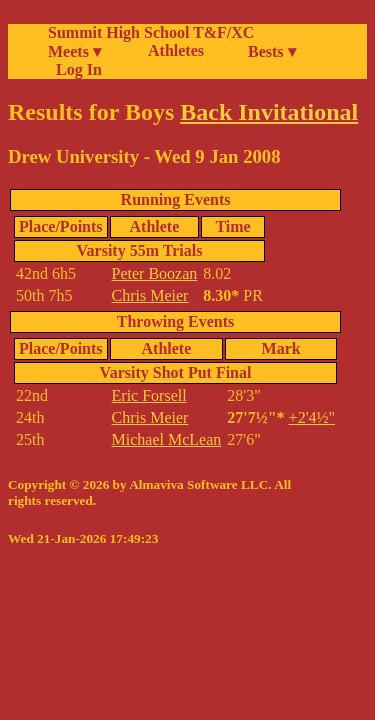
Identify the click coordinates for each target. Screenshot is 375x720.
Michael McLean (167, 439)
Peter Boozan (155, 273)
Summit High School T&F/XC (151, 32)
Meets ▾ (74, 51)
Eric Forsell (149, 395)
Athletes (176, 50)
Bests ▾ (272, 51)
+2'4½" (312, 417)
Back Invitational (269, 112)
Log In (75, 69)
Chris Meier (150, 295)
